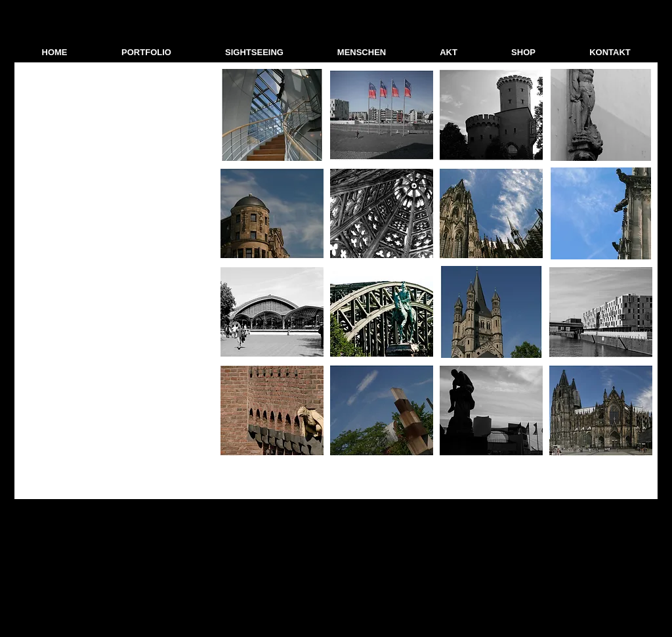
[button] (146, 53)
